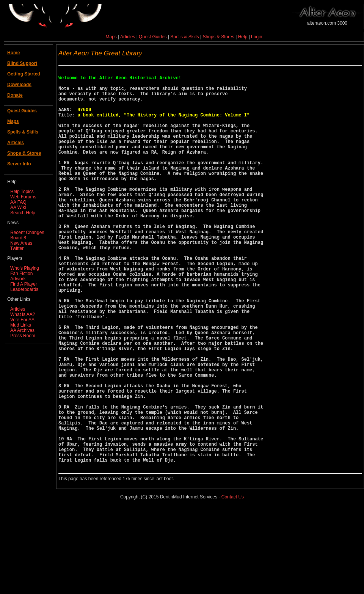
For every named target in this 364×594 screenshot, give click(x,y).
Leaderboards (24, 289)
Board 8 (18, 238)
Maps (111, 37)
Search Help (23, 213)
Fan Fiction (21, 273)
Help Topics (22, 192)
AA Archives (22, 330)
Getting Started (24, 74)
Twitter (17, 248)
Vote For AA (22, 320)
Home (13, 53)
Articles (128, 37)
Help (243, 37)
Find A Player (24, 284)
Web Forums (23, 197)
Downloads (19, 85)
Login (257, 37)
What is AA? (23, 314)
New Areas (21, 243)
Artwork (18, 279)
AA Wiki (18, 207)
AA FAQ (18, 202)
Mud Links (21, 325)
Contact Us (233, 582)
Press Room (23, 336)
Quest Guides (153, 37)
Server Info (19, 164)
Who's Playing (25, 268)
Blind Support (22, 63)
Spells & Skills (184, 37)
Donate (15, 95)
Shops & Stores (218, 37)
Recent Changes (27, 233)
